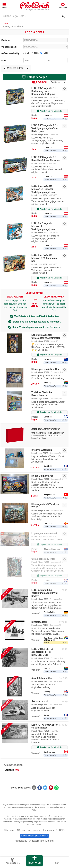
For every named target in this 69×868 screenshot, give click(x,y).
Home (5, 23)
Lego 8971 (44, 97)
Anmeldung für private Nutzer (34, 836)
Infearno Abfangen (42, 450)
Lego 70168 (44, 479)
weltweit (43, 82)
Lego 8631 (44, 232)
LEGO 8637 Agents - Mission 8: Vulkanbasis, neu (44, 258)
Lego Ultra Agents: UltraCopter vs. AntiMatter (46, 336)
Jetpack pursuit (40, 702)
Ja (28, 53)
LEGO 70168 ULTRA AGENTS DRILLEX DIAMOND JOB (42, 652)
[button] (4, 5)
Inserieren (35, 860)
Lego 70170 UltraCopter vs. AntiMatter (45, 726)
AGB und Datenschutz (28, 830)
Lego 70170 (44, 341)
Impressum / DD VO (54, 830)
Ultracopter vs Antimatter (45, 369)
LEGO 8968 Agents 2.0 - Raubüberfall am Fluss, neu (46, 159)
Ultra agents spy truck (43, 559)
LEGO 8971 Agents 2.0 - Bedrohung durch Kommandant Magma (45, 91)
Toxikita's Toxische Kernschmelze (42, 394)
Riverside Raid (39, 622)
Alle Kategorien (13, 765)
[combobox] (46, 40)
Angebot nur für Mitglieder (50, 111)
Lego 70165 (44, 511)
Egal (46, 53)
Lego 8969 (44, 135)
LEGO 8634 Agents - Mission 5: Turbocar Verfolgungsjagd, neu (43, 189)
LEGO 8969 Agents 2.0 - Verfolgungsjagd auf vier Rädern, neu (45, 128)
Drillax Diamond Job (42, 476)
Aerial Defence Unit (42, 678)
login (34, 118)
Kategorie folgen (34, 77)
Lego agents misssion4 (44, 533)
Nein (36, 53)
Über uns (9, 830)
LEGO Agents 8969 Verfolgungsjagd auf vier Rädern (45, 593)
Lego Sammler (34, 293)
